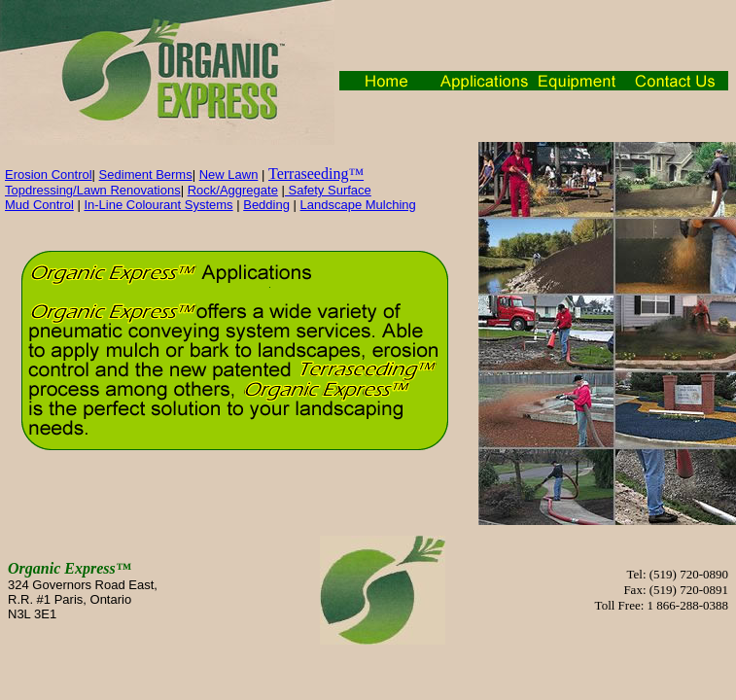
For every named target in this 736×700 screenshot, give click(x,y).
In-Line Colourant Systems (158, 205)
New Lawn (229, 175)
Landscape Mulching (358, 205)
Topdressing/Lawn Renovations (93, 190)
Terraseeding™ (316, 174)
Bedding (266, 205)
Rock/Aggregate (233, 190)
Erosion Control (49, 175)
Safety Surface (328, 190)
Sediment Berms (146, 175)
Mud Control (39, 205)
